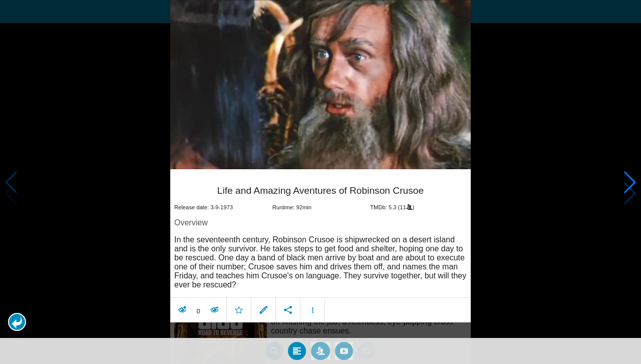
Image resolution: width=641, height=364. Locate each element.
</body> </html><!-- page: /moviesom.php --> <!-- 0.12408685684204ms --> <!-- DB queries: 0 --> (320, 182)
